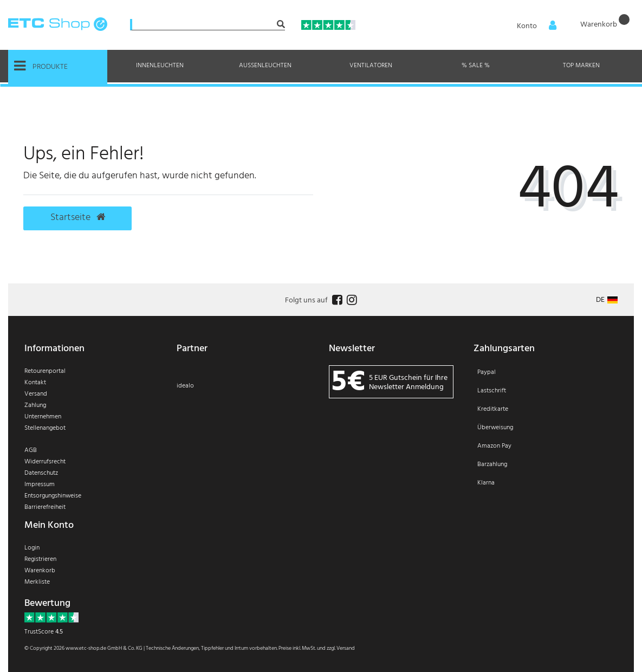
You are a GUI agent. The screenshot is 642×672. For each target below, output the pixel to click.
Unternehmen (43, 417)
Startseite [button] (78, 218)
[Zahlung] (550, 435)
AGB (31, 450)
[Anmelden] (533, 25)
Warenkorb (40, 571)
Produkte (41, 66)
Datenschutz (41, 473)
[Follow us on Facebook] (336, 301)
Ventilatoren (371, 66)
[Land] (607, 300)
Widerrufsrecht (45, 462)
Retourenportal (45, 371)
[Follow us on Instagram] (351, 301)
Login (32, 548)
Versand (36, 394)
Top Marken (581, 66)
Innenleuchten (160, 66)
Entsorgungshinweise (53, 496)
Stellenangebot (45, 428)
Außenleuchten (265, 66)
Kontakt (35, 383)
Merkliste (37, 582)
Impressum (40, 484)
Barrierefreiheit (45, 507)
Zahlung (35, 405)
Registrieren (40, 559)
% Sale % (476, 66)
